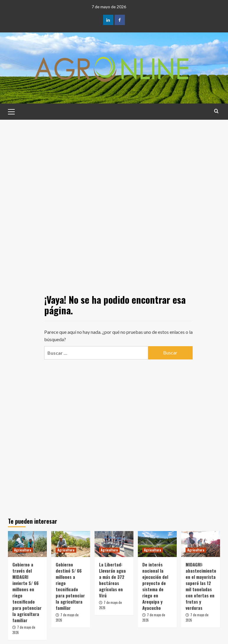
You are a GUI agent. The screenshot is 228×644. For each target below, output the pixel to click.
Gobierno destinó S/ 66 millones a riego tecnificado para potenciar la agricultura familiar (70, 586)
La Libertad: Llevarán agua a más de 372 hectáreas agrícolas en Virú (112, 580)
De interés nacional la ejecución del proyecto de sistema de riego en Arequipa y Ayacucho (155, 586)
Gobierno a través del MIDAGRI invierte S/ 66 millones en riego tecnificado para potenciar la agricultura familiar (27, 592)
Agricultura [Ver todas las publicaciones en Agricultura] (23, 550)
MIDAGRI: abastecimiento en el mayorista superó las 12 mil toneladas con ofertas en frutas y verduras (201, 586)
